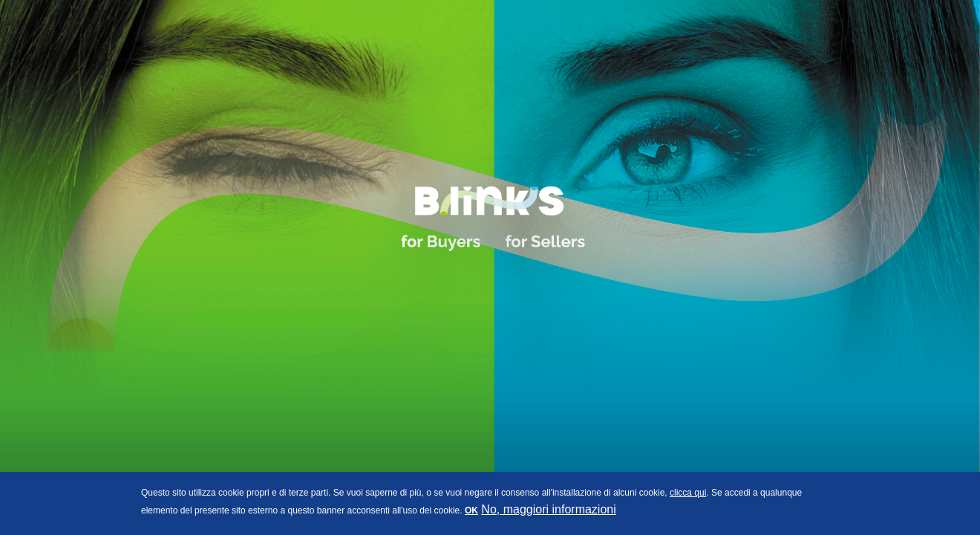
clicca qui (688, 493)
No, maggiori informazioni (548, 509)
